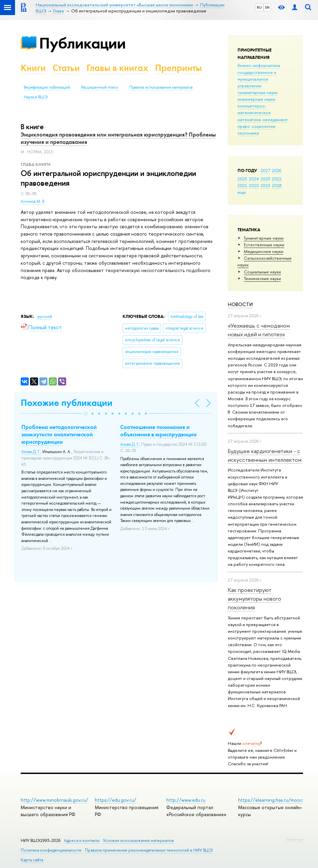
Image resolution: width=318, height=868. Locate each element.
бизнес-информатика (259, 65)
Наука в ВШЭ (36, 97)
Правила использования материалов (161, 87)
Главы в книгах (117, 68)
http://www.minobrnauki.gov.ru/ (54, 800)
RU (259, 7)
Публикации (82, 43)
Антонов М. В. (33, 201)
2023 (265, 179)
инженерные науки (256, 99)
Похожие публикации (67, 403)
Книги (33, 68)
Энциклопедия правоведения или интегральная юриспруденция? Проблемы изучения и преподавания (118, 138)
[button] (86, 414)
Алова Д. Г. (31, 452)
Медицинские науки (264, 251)
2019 (265, 185)
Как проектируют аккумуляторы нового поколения (255, 599)
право (244, 126)
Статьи (66, 68)
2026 (277, 170)
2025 (242, 179)
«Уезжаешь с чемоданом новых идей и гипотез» (259, 330)
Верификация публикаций (47, 87)
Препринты (178, 68)
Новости (240, 304)
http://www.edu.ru (186, 800)
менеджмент (275, 119)
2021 (242, 185)
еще (242, 192)
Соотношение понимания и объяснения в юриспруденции (158, 431)
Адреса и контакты (82, 840)
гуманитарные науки (258, 92)
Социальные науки (262, 272)
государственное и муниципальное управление (257, 79)
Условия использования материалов (138, 840)
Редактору (294, 839)
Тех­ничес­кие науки (262, 278)
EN (267, 7)
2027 (265, 170)
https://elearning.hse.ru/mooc (270, 800)
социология (263, 126)
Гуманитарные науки (264, 238)
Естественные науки (264, 245)
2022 (277, 179)
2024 (254, 179)
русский (45, 317)
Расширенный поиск (100, 87)
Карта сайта (32, 860)
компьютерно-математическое (254, 109)
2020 (254, 185)
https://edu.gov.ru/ (116, 800)
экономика (248, 133)
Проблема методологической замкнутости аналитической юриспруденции (59, 434)
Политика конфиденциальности (51, 850)
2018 (277, 185)
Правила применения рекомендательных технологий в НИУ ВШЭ (149, 850)
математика (249, 119)
